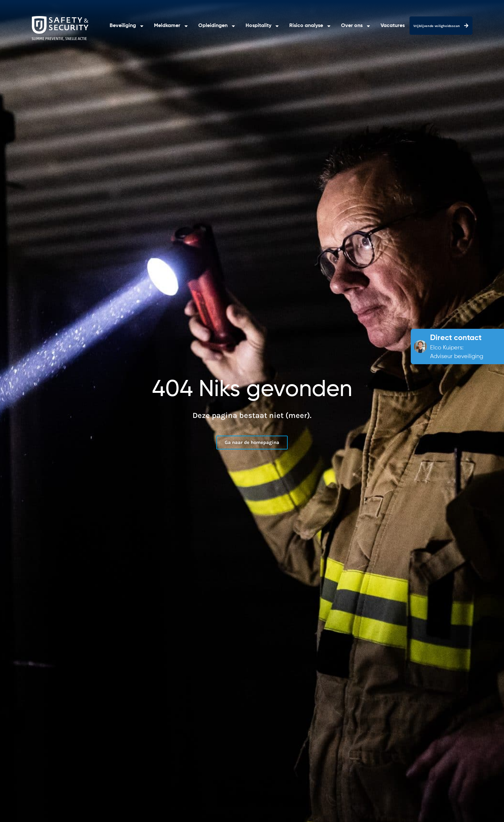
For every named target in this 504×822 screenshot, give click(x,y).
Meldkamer (171, 26)
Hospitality (263, 26)
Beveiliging (127, 26)
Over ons (356, 26)
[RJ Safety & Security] (60, 28)
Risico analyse (310, 26)
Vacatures (393, 26)
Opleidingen (217, 26)
